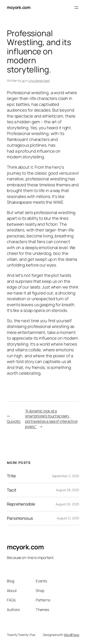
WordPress (71, 635)
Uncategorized (39, 81)
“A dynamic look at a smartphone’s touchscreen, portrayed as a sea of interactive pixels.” (51, 419)
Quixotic (14, 421)
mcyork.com (19, 7)
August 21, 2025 (68, 518)
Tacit (12, 490)
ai (24, 81)
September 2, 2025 (66, 476)
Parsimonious (20, 518)
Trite (11, 476)
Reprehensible (21, 504)
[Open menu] (76, 8)
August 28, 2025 (68, 490)
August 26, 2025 (68, 504)
